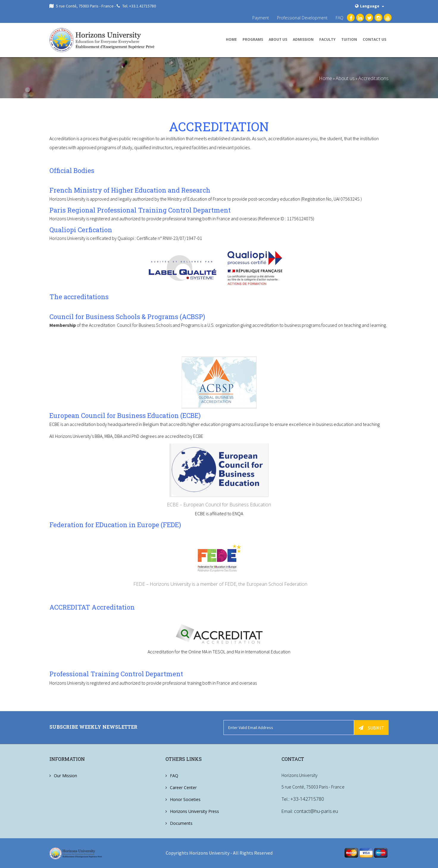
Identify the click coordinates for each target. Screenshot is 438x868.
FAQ (340, 18)
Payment (261, 18)
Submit (371, 728)
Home (231, 39)
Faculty (327, 39)
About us (278, 39)
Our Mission (65, 775)
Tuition (349, 39)
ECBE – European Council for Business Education (219, 505)
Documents (181, 823)
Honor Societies (185, 799)
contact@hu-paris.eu (316, 811)
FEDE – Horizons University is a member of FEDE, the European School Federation (219, 584)
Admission (303, 39)
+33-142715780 (307, 799)
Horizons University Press (194, 811)
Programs (253, 39)
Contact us (374, 39)
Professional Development (302, 18)
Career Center (183, 787)
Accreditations (373, 78)
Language (370, 6)
